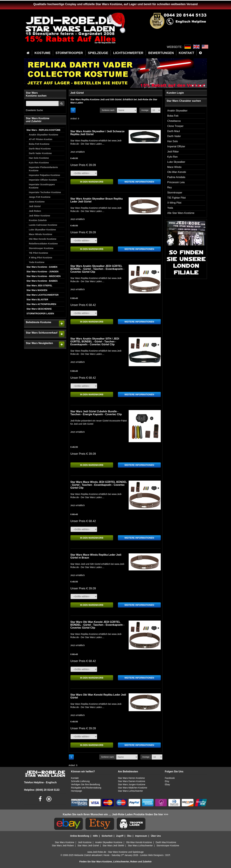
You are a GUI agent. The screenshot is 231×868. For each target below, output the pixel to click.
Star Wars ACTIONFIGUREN (41, 304)
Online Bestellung (80, 836)
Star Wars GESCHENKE (39, 309)
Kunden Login (175, 93)
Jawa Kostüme (37, 202)
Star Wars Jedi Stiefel (113, 846)
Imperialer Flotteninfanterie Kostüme (43, 169)
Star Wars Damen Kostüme (132, 781)
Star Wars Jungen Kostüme (132, 784)
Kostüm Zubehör (38, 220)
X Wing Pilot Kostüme (41, 258)
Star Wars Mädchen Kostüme (133, 788)
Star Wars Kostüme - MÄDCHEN (44, 276)
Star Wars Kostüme (65, 842)
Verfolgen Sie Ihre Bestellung (86, 784)
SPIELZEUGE (98, 53)
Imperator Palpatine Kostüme (45, 175)
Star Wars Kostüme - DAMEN (42, 267)
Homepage (77, 791)
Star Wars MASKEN (37, 290)
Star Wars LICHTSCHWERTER (43, 295)
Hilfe (95, 836)
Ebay (167, 784)
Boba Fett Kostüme (39, 144)
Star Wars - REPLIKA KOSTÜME (43, 130)
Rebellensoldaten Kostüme (43, 244)
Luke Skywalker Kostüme (42, 230)
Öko (129, 836)
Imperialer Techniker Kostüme (45, 192)
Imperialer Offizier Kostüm (43, 180)
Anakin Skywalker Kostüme (44, 135)
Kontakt (75, 778)
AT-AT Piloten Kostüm (41, 139)
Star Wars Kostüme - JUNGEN (42, 272)
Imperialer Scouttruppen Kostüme (42, 186)
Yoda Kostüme (37, 262)
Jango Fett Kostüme (40, 197)
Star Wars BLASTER (37, 300)
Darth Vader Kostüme (40, 153)
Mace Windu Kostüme (41, 234)
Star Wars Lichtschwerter (130, 791)
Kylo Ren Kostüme (39, 163)
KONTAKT (186, 53)
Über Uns (156, 836)
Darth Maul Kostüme (40, 149)
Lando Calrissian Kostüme (43, 225)
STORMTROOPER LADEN (40, 313)
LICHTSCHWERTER (128, 53)
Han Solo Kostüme (39, 158)
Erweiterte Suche (34, 110)
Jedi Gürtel (35, 206)
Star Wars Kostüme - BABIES (42, 281)
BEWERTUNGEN (161, 53)
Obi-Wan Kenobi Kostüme (139, 842)
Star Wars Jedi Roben (63, 846)
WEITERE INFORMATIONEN (139, 182)
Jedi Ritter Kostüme (39, 216)
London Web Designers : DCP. (155, 855)
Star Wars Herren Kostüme (131, 778)
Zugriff (120, 836)
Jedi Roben (35, 211)
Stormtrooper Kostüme (41, 248)
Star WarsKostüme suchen (36, 94)
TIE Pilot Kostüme (38, 253)
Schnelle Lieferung (80, 781)
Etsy (167, 781)
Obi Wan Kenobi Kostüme (43, 239)
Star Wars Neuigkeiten (39, 343)
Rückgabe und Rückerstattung (86, 788)
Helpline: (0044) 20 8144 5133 (42, 790)
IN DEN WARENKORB (92, 182)
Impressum (141, 836)
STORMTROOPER (69, 53)
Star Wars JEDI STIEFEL (39, 286)
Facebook (170, 778)
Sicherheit (107, 836)
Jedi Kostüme (85, 842)
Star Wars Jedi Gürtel (88, 846)
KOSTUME (43, 53)
